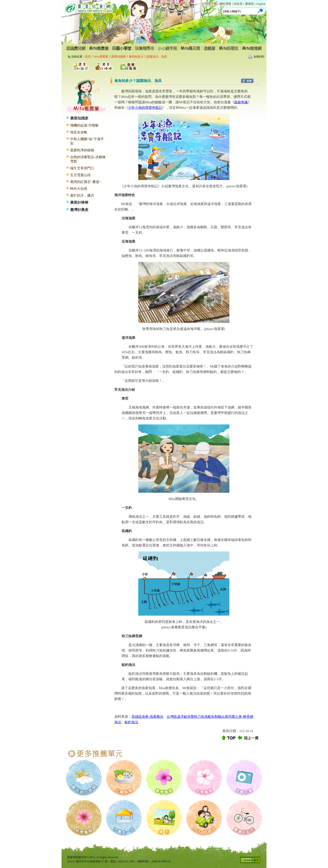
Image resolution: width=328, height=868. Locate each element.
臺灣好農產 (79, 210)
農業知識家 (119, 57)
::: (200, 4)
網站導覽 (225, 4)
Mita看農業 (101, 57)
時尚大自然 (79, 189)
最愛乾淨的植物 (82, 150)
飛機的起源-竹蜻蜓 (84, 125)
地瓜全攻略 (79, 132)
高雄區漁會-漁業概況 (147, 717)
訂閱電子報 (209, 4)
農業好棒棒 (79, 202)
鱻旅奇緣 (241, 102)
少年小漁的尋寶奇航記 (145, 108)
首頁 (88, 57)
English (261, 4)
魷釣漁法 (131, 722)
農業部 (250, 4)
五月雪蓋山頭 (80, 175)
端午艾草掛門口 (82, 168)
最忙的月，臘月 (82, 195)
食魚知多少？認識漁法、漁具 (148, 57)
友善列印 (259, 57)
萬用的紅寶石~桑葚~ (86, 182)
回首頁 (238, 4)
